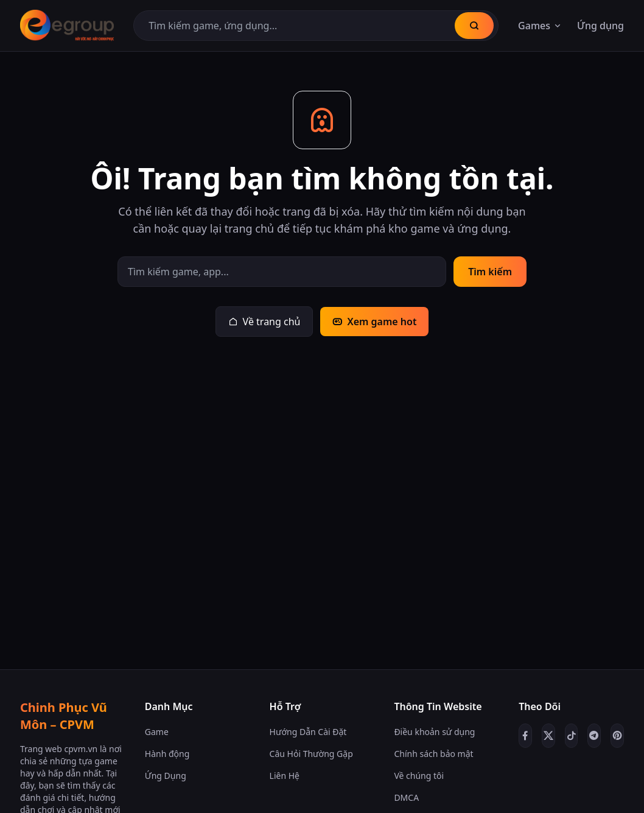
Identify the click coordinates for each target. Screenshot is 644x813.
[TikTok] (572, 736)
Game (157, 732)
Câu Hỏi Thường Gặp (311, 754)
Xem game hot (374, 322)
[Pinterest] (617, 736)
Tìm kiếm (490, 272)
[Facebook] (525, 736)
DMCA (406, 797)
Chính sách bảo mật (433, 754)
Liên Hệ (285, 776)
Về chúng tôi (419, 776)
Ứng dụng (600, 26)
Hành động (167, 754)
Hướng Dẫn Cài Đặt (308, 732)
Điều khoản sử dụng (434, 732)
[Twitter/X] (548, 736)
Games (540, 26)
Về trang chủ (264, 322)
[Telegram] (594, 736)
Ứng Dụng (166, 776)
